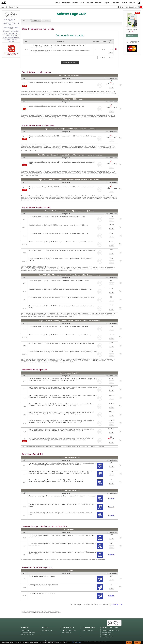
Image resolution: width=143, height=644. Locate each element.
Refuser (129, 642)
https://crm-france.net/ (100, 638)
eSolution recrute (66, 629)
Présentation (66, 3)
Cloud (82, 3)
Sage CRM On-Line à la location (11, 20)
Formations (99, 3)
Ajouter (111, 87)
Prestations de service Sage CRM (11, 41)
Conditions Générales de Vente (111, 627)
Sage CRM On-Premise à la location (11, 24)
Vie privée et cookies (107, 634)
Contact (124, 3)
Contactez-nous (116, 601)
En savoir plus (77, 642)
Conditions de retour (108, 631)
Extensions (89, 3)
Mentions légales (107, 629)
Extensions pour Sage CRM (11, 31)
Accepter (137, 642)
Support (107, 3)
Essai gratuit (116, 3)
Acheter (131, 36)
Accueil (58, 3)
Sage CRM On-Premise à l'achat (11, 28)
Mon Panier (133, 3)
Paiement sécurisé (47, 627)
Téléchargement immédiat (28, 629)
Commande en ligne (27, 627)
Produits (75, 3)
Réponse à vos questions (28, 631)
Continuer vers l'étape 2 (70, 63)
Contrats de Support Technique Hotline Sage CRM (11, 37)
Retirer (111, 53)
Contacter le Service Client (69, 627)
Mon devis (111, 495)
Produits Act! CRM (88, 627)
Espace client (124, 7)
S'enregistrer (133, 7)
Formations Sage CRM (11, 34)
